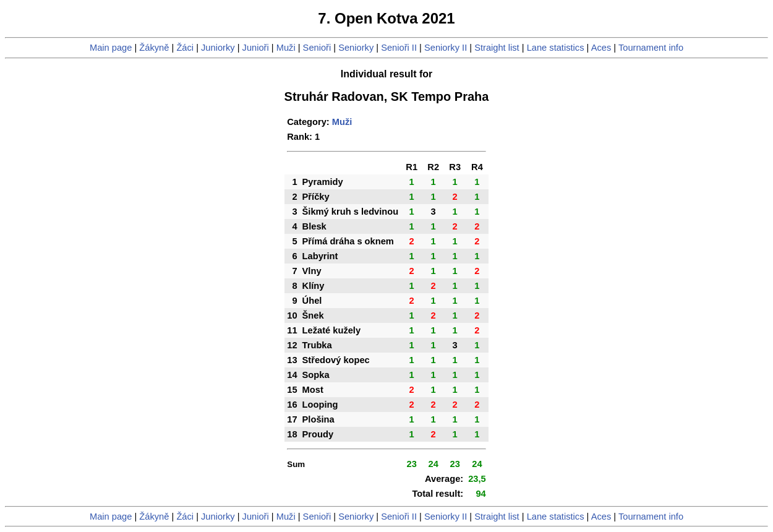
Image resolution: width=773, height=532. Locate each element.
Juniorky (218, 48)
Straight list (497, 48)
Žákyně (154, 48)
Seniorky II (446, 48)
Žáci (185, 48)
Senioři (317, 48)
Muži (286, 48)
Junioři (256, 48)
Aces (601, 48)
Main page (111, 48)
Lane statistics (556, 48)
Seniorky (356, 48)
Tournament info (651, 48)
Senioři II (399, 48)
